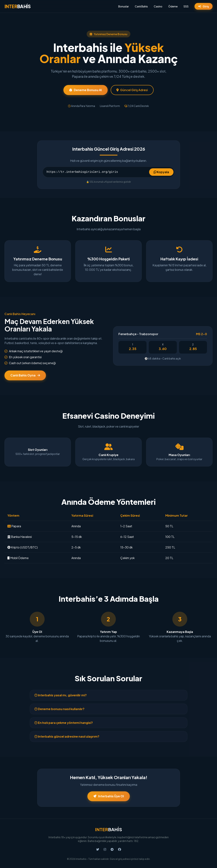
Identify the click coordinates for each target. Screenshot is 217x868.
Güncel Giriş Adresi (132, 90)
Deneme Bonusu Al (86, 90)
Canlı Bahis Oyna (25, 375)
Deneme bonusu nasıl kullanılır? (59, 709)
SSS (186, 6)
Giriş (204, 6)
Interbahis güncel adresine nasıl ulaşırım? (67, 736)
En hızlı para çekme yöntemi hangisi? (64, 723)
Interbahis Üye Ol (109, 796)
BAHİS (17, 6)
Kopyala (161, 172)
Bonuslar (124, 6)
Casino (158, 6)
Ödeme (173, 6)
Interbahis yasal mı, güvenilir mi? (61, 695)
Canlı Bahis (141, 6)
